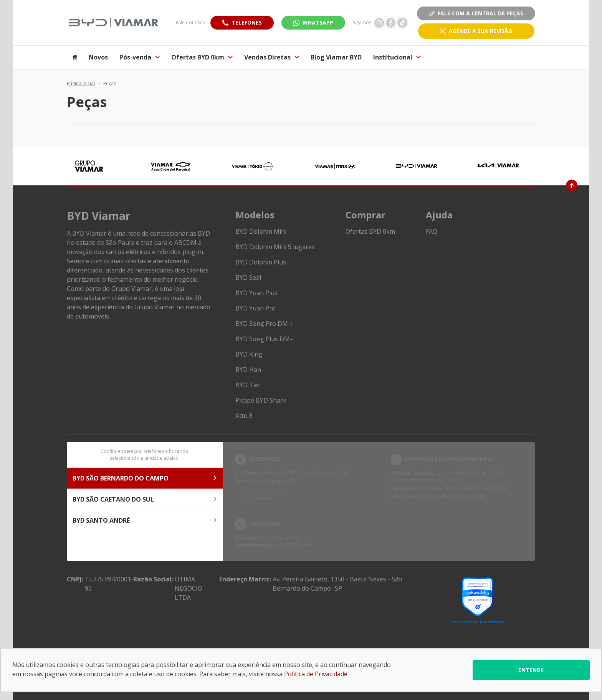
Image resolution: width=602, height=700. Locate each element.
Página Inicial (81, 83)
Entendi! (531, 670)
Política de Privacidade (316, 674)
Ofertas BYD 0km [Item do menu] (202, 57)
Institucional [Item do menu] (397, 57)
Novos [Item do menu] (98, 57)
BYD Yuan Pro (256, 308)
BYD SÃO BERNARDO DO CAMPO (145, 478)
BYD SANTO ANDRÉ (145, 520)
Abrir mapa (259, 498)
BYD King (249, 354)
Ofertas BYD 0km (370, 231)
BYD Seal (248, 277)
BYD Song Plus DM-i (265, 339)
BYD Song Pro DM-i (264, 324)
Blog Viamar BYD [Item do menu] (336, 57)
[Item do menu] (75, 57)
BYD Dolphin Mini (261, 231)
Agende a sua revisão (481, 31)
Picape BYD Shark (261, 400)
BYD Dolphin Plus (261, 262)
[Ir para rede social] (379, 23)
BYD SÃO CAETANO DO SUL (145, 499)
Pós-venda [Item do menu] (140, 57)
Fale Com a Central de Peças (476, 13)
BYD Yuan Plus (256, 293)
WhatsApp (318, 22)
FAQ (432, 231)
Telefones (247, 22)
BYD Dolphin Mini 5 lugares (275, 247)
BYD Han (248, 370)
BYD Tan (248, 385)
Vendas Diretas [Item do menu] (272, 57)
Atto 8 (244, 416)
